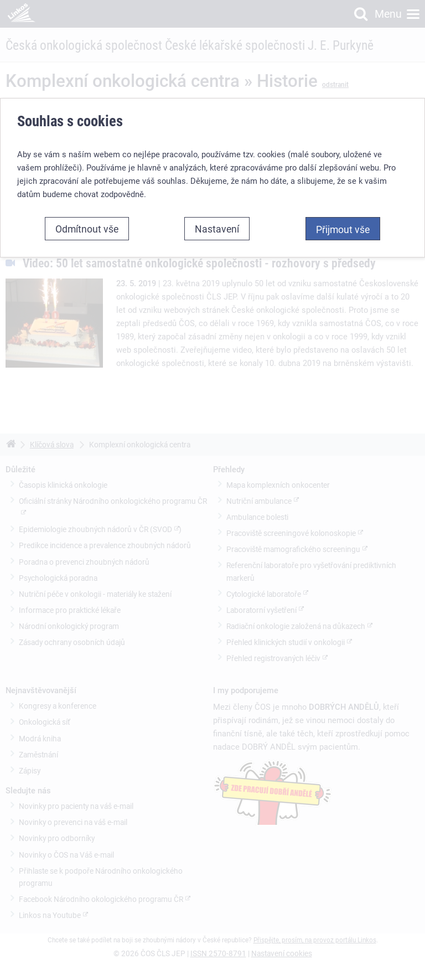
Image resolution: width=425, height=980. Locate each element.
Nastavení (217, 229)
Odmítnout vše (87, 229)
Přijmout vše (343, 229)
